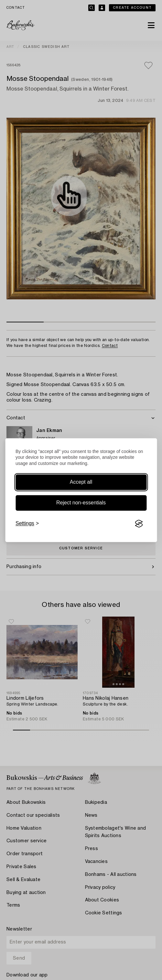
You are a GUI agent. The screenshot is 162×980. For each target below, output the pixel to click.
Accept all (81, 482)
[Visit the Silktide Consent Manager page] (139, 524)
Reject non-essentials (81, 503)
